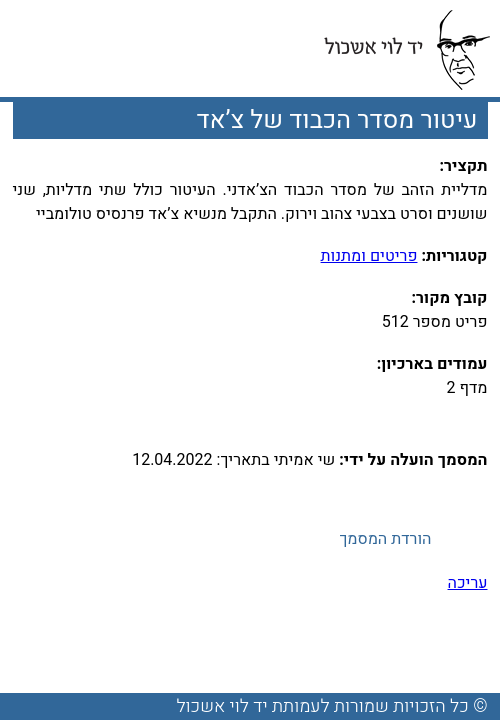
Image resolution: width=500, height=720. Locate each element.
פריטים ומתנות (369, 256)
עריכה (468, 583)
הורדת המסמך (385, 539)
